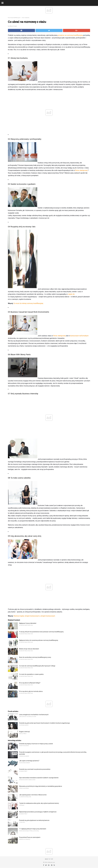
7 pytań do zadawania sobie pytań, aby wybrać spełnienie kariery (39, 803)
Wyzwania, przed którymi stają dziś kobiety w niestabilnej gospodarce (41, 786)
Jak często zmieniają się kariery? (29, 761)
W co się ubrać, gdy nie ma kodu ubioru (31, 691)
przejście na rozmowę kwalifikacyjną (70, 35)
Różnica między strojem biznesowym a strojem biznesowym (34, 616)
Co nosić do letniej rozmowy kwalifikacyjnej (28, 303)
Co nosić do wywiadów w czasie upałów (31, 674)
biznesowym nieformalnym (79, 336)
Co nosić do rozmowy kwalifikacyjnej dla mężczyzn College (37, 666)
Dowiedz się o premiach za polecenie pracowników (35, 769)
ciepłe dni (71, 294)
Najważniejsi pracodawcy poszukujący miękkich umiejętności (38, 812)
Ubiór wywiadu (26, 18)
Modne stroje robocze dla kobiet (29, 649)
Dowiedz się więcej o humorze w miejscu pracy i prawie (36, 744)
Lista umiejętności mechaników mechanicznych (34, 715)
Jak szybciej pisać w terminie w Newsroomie (33, 795)
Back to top (49, 859)
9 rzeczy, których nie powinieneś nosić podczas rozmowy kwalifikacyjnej (41, 632)
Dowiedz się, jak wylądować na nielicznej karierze (34, 820)
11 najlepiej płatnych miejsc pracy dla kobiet (33, 829)
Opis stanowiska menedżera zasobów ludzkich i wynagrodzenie (39, 778)
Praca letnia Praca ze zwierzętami (30, 837)
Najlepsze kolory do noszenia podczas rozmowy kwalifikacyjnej (39, 640)
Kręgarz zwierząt (24, 732)
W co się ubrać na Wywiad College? (30, 683)
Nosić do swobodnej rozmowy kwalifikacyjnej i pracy (35, 657)
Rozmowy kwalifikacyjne (14, 18)
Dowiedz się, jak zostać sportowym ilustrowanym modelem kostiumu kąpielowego (45, 723)
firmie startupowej (81, 170)
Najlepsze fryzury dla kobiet (28, 623)
